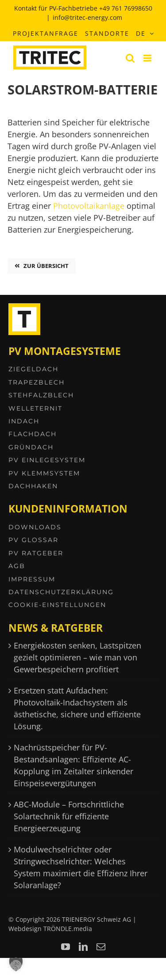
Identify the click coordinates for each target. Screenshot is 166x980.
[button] (16, 964)
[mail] (101, 947)
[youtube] (66, 947)
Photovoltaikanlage (89, 206)
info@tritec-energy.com (87, 17)
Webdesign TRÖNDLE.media (50, 929)
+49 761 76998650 (126, 8)
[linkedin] (83, 947)
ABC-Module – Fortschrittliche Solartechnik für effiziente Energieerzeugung (69, 816)
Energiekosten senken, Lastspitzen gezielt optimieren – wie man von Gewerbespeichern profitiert (77, 657)
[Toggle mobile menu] (148, 58)
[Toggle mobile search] (130, 58)
